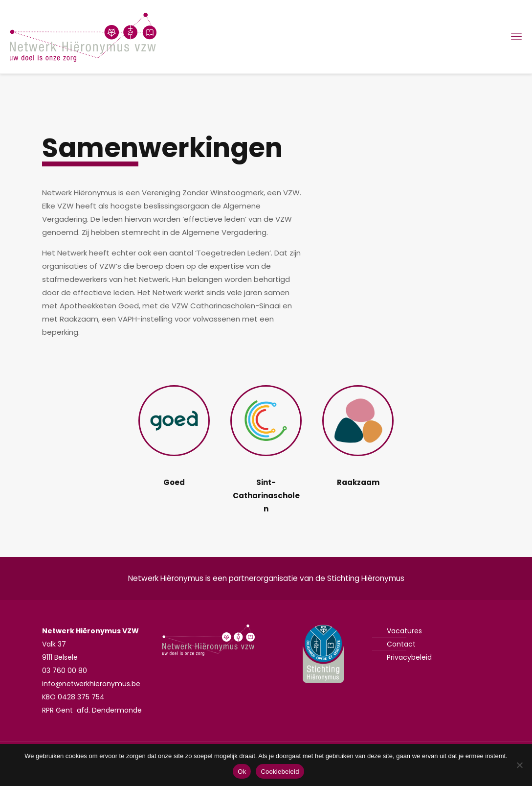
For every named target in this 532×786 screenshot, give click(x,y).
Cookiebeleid (280, 772)
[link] (174, 421)
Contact (401, 644)
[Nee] (520, 765)
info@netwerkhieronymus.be (91, 684)
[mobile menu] (516, 37)
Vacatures (404, 631)
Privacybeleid (409, 657)
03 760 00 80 (65, 670)
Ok (242, 772)
